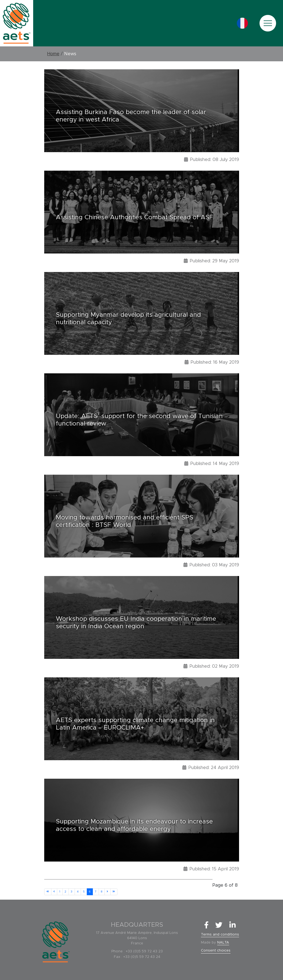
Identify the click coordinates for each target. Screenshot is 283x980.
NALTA (223, 943)
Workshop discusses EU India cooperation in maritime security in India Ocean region (136, 623)
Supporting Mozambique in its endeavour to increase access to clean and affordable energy (134, 825)
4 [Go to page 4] (78, 892)
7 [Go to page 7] (96, 892)
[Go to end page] (114, 892)
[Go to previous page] (54, 892)
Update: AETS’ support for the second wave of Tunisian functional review (139, 420)
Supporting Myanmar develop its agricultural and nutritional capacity (128, 319)
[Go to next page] (108, 892)
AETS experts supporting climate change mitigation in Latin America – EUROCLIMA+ (135, 724)
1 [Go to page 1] (60, 892)
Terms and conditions (220, 935)
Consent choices (216, 951)
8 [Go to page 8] (102, 892)
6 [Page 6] (90, 892)
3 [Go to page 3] (72, 892)
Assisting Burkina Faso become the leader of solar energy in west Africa (131, 116)
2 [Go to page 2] (65, 892)
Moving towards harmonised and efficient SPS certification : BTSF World (125, 521)
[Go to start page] (48, 892)
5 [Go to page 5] (84, 892)
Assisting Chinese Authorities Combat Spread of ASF (134, 217)
